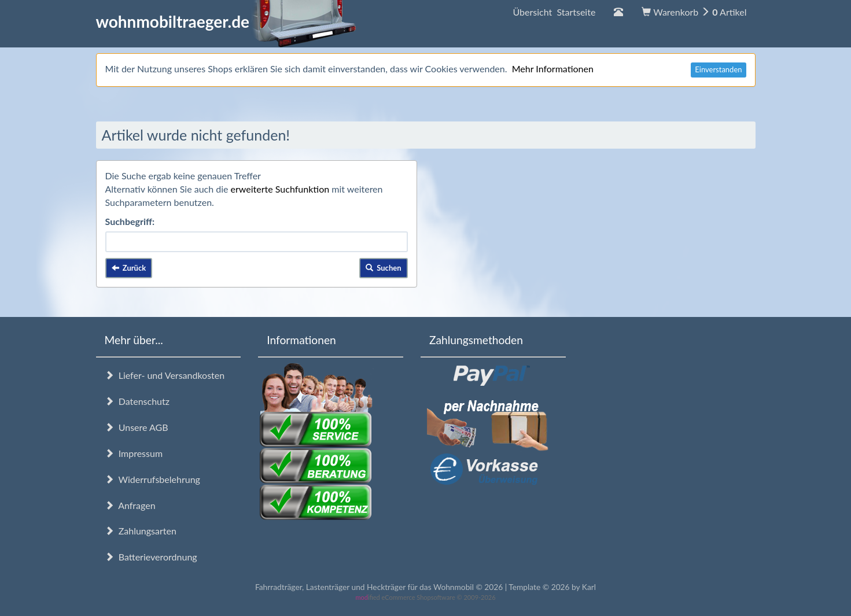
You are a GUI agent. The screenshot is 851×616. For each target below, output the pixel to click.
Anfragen (130, 505)
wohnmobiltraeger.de (226, 21)
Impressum (134, 453)
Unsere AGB (137, 427)
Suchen (384, 268)
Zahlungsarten (141, 531)
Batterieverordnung (151, 557)
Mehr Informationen (553, 69)
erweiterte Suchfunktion (280, 189)
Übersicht (554, 12)
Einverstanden (718, 69)
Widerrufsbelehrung (152, 479)
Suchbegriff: (130, 221)
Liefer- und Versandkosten (165, 375)
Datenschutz (137, 401)
